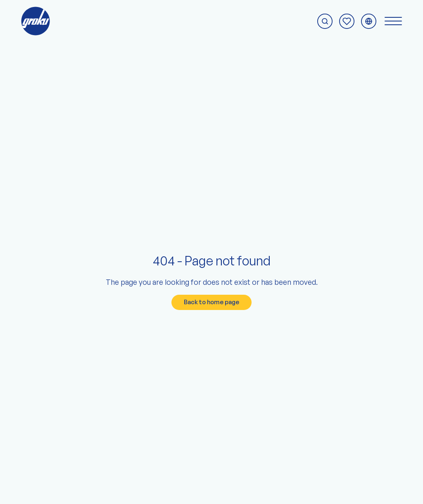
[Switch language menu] (369, 21)
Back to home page (211, 302)
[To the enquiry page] (347, 21)
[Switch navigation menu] (393, 21)
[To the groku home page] (36, 21)
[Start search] (325, 21)
